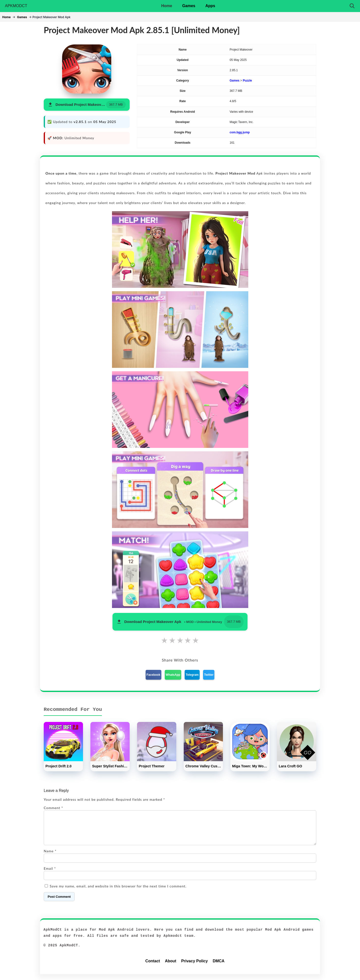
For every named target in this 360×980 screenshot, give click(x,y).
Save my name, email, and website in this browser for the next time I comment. (118, 892)
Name (50, 857)
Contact (153, 967)
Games (189, 6)
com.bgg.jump (240, 132)
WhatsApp (173, 675)
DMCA (219, 967)
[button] (87, 105)
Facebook (153, 675)
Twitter (209, 675)
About (170, 967)
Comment (53, 808)
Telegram (192, 675)
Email (50, 874)
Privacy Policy (195, 967)
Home (166, 6)
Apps (210, 6)
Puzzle (247, 81)
